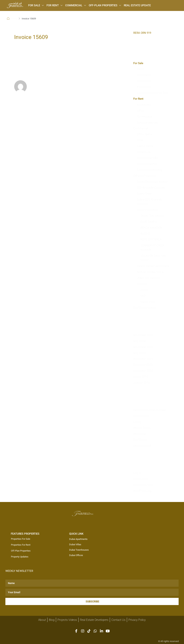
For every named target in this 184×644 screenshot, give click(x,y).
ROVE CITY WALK (151, 239)
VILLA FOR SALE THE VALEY (153, 258)
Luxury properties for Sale (152, 93)
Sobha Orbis (144, 193)
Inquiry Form (148, 302)
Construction (141, 416)
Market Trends (142, 428)
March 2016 (141, 376)
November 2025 (143, 335)
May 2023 (139, 353)
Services (142, 284)
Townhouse (144, 81)
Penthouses (144, 87)
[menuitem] (21, 13)
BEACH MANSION (151, 227)
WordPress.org (142, 491)
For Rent (53, 5)
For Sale (34, 5)
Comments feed (143, 485)
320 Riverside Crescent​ (151, 187)
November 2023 (143, 347)
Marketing (139, 434)
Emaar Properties (147, 210)
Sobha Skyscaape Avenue (152, 182)
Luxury (137, 422)
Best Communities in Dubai (150, 410)
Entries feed (140, 479)
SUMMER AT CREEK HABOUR (152, 247)
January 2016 (142, 382)
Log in (137, 473)
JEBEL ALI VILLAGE (149, 278)
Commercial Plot (147, 164)
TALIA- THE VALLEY (152, 216)
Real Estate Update (137, 5)
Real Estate (140, 440)
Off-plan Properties (103, 5)
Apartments (144, 75)
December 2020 (143, 365)
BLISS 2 (145, 233)
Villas (140, 69)
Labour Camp (145, 146)
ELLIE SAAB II (149, 222)
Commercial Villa (147, 158)
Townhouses (145, 116)
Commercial (74, 5)
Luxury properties (147, 122)
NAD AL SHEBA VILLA (150, 272)
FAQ (143, 296)
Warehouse (144, 152)
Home (14, 19)
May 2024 (139, 341)
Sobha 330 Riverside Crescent (149, 202)
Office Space (144, 134)
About (144, 290)
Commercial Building (149, 170)
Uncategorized (142, 445)
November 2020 (143, 371)
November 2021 (143, 359)
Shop (140, 140)
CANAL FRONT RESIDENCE (153, 266)
